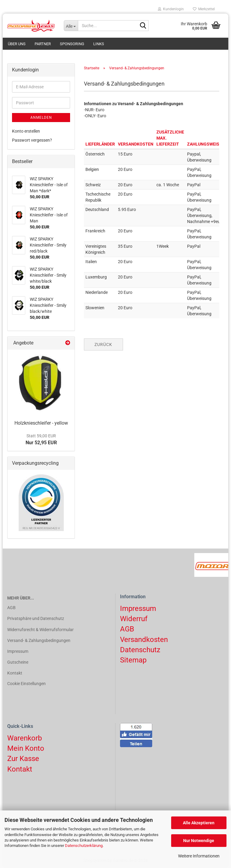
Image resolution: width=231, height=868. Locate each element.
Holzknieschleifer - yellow (41, 423)
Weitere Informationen (199, 856)
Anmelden (41, 118)
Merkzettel (204, 9)
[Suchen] (143, 26)
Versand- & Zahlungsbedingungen (39, 640)
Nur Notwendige (199, 841)
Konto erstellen (26, 131)
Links (99, 44)
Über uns (17, 44)
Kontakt (15, 673)
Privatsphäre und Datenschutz (36, 618)
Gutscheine (18, 662)
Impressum (18, 651)
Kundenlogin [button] (171, 9)
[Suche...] (71, 26)
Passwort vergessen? (32, 140)
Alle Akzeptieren (199, 823)
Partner (43, 44)
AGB (11, 608)
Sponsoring (72, 44)
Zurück (103, 344)
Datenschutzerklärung (84, 846)
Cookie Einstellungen (26, 684)
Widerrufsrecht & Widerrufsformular (40, 630)
